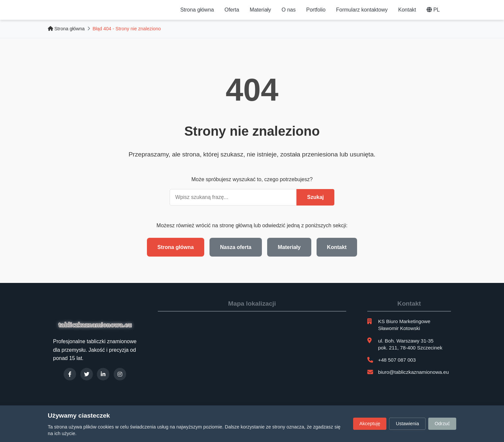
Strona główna (197, 10)
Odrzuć (442, 424)
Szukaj (315, 197)
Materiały (260, 10)
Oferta (232, 10)
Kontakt (407, 10)
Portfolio (316, 10)
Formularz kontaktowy (362, 10)
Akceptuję (370, 424)
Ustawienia (407, 424)
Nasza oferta (236, 247)
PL (433, 10)
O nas (289, 10)
